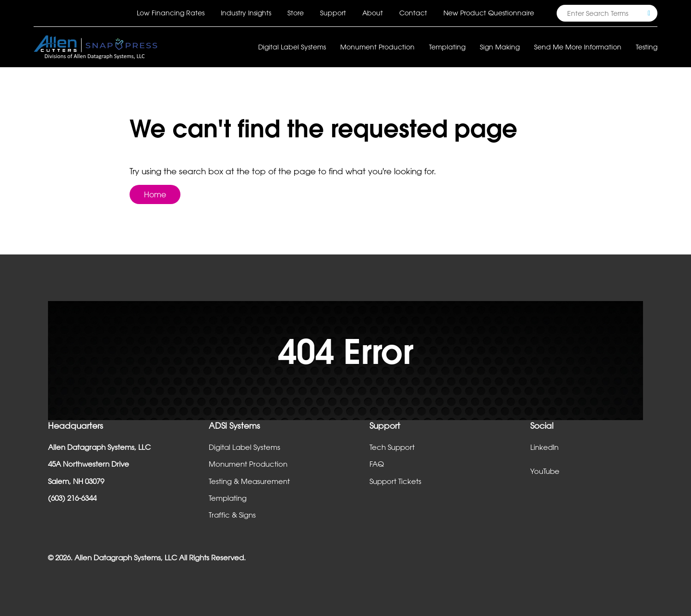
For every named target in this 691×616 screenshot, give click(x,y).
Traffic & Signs (232, 515)
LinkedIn (544, 447)
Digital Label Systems (244, 447)
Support (333, 13)
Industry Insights (246, 13)
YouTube (545, 471)
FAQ (377, 464)
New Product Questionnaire (489, 13)
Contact (413, 13)
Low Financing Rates (171, 13)
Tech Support (392, 447)
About (373, 13)
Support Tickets (395, 481)
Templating (228, 498)
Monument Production (248, 464)
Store (296, 13)
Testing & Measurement (249, 481)
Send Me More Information (578, 47)
